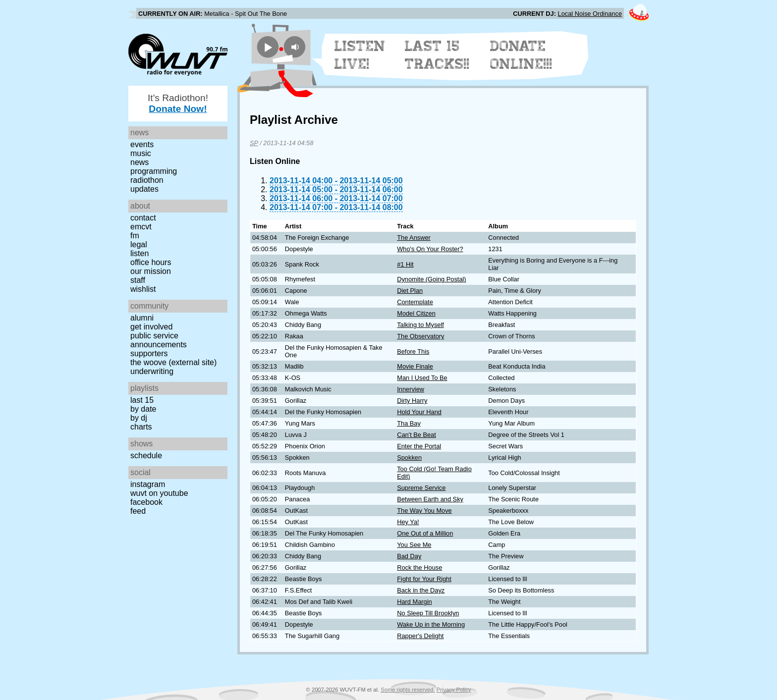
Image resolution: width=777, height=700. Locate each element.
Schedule (146, 456)
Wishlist (143, 289)
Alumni (142, 318)
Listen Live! (360, 55)
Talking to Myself (420, 325)
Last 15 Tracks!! (437, 55)
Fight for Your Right (424, 579)
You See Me (414, 545)
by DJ (139, 418)
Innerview (411, 389)
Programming (154, 171)
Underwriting (152, 371)
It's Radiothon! (178, 103)
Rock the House (419, 567)
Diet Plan (410, 291)
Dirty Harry (412, 401)
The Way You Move (424, 511)
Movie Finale (415, 366)
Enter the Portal (419, 446)
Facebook (146, 502)
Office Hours (151, 262)
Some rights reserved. (408, 690)
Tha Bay (409, 423)
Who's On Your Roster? (430, 249)
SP (254, 143)
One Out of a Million (425, 533)
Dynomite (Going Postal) (431, 279)
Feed (138, 511)
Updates (144, 189)
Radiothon (147, 180)
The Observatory (420, 336)
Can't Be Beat (416, 435)
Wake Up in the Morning (431, 624)
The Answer (414, 238)
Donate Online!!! (521, 55)
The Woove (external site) (173, 362)
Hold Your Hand (419, 412)
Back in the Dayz (421, 590)
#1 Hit (405, 264)
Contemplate (415, 302)
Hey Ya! (408, 522)
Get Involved (151, 327)
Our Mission (151, 271)
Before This (413, 351)
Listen (139, 253)
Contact (143, 218)
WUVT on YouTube (159, 493)
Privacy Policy (454, 690)
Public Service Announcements (159, 340)
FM (135, 236)
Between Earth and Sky (430, 499)
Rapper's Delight (420, 636)
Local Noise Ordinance (590, 14)
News (139, 162)
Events (142, 144)
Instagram (148, 484)
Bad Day (409, 556)
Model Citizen (416, 313)
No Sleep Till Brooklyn (428, 613)
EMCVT (141, 227)
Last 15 (142, 400)
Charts (141, 427)
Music (141, 153)
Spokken (409, 458)
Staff (138, 280)
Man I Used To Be (422, 378)
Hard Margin (414, 602)
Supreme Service (421, 488)
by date (143, 409)
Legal (139, 244)
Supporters (149, 353)
